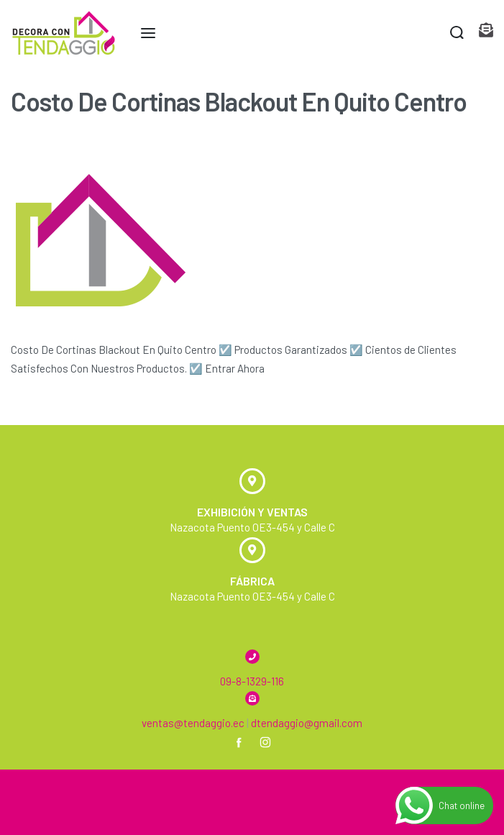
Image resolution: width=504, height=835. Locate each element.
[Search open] (457, 33)
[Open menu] (148, 33)
